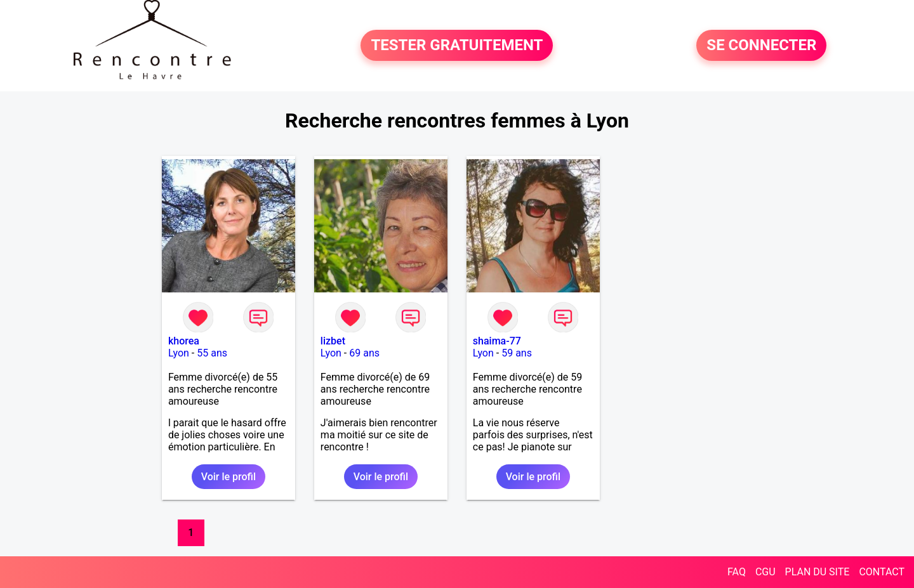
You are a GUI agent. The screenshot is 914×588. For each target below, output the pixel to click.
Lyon (179, 353)
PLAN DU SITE (818, 572)
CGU (765, 572)
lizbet (333, 341)
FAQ (737, 572)
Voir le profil (228, 477)
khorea (184, 341)
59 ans (517, 353)
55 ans (212, 353)
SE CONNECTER (761, 46)
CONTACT (882, 572)
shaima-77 (497, 341)
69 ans (364, 353)
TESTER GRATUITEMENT (457, 46)
